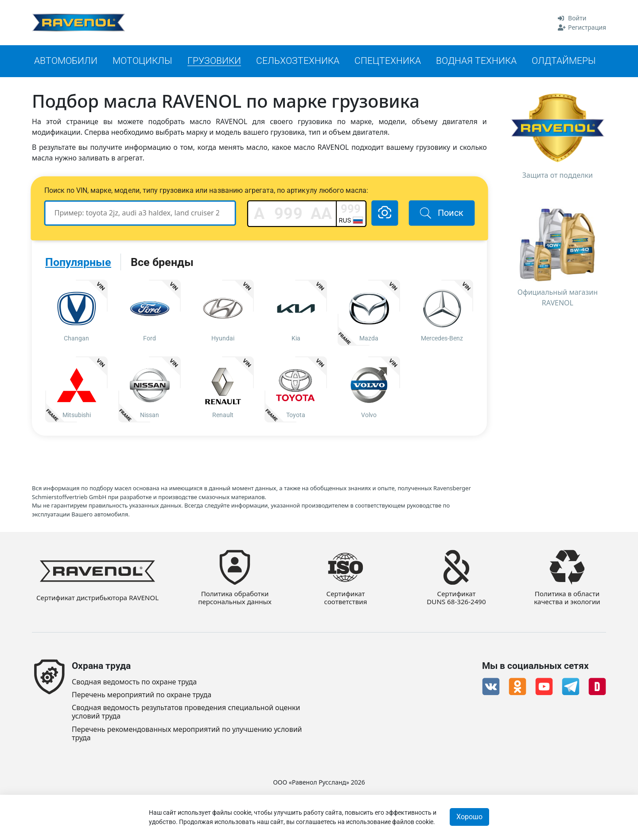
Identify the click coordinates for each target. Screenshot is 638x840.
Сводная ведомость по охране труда (134, 682)
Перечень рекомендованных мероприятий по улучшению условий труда (187, 734)
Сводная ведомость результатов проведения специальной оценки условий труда (186, 712)
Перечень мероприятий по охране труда (142, 695)
